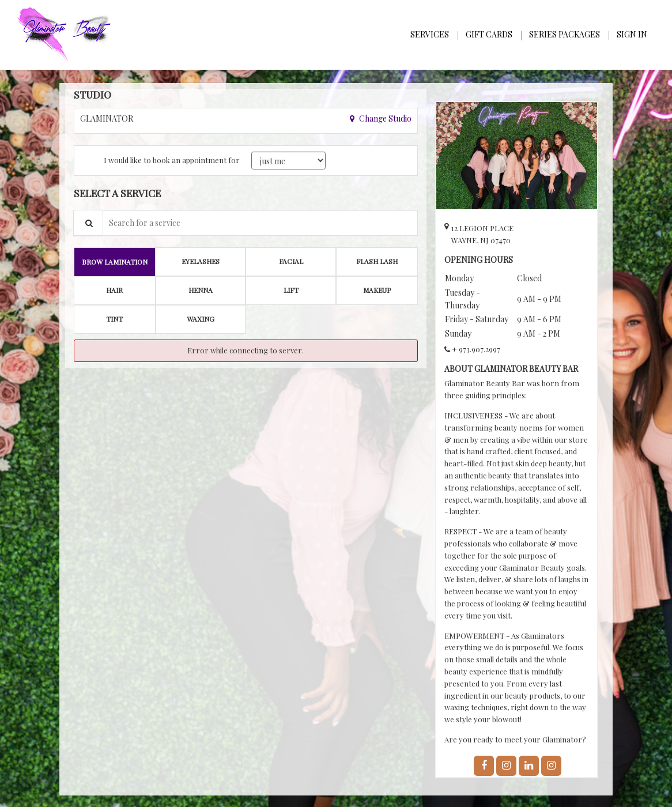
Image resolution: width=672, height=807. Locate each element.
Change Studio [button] (384, 118)
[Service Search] (88, 223)
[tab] (115, 262)
